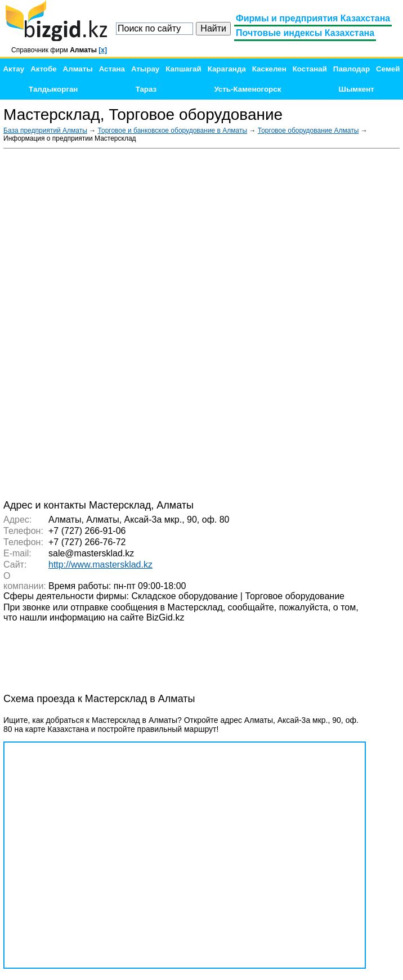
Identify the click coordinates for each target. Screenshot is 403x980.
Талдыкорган (53, 89)
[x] (103, 50)
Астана (112, 69)
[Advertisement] (315, 323)
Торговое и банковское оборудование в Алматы (173, 131)
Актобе (43, 69)
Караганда (227, 69)
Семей (388, 69)
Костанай (310, 69)
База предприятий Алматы (45, 131)
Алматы (78, 69)
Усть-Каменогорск (247, 89)
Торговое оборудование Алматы (308, 131)
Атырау (145, 69)
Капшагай (183, 69)
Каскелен (269, 69)
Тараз (146, 89)
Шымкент (357, 89)
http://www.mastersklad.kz (100, 565)
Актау (14, 69)
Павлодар (351, 69)
